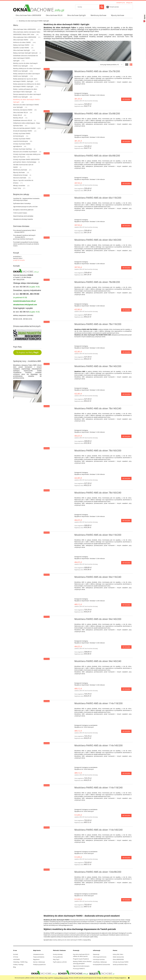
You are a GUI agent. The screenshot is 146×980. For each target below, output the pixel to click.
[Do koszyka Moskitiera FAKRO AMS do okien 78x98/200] (126, 310)
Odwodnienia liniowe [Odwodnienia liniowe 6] (20, 175)
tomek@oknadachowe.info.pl (24, 301)
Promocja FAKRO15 (79, 969)
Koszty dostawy (58, 954)
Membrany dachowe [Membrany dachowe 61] (20, 170)
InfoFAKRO (16, 959)
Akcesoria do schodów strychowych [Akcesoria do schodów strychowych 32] (25, 152)
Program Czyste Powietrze (81, 959)
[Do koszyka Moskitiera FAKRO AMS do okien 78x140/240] (126, 436)
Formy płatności (58, 957)
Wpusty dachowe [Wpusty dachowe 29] (19, 172)
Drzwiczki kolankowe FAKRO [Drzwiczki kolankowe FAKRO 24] (23, 131)
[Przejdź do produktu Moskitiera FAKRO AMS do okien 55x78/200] (59, 81)
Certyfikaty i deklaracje (100, 962)
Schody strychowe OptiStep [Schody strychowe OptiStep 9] (22, 149)
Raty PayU (56, 959)
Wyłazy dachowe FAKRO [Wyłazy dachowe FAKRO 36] (21, 45)
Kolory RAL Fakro (118, 954)
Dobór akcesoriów (118, 957)
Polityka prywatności (39, 964)
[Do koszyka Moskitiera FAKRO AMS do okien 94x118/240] (126, 605)
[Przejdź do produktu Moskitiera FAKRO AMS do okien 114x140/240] (59, 830)
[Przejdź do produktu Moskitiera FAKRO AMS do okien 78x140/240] (59, 409)
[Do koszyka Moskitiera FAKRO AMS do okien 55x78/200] (126, 99)
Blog (14, 967)
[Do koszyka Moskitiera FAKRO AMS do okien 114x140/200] (126, 773)
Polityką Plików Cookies (61, 978)
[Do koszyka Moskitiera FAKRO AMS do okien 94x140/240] (126, 689)
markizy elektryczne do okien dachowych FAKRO (67, 940)
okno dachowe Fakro (121, 37)
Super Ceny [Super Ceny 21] (17, 188)
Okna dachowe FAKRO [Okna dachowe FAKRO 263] (21, 40)
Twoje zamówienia (39, 957)
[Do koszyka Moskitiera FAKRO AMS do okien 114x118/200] (126, 731)
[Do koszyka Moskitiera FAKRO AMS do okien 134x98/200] (126, 900)
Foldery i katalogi (18, 964)
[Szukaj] (102, 7)
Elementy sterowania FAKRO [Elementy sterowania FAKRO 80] (23, 110)
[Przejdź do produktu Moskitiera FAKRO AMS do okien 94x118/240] (59, 578)
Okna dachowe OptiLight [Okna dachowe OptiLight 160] (22, 50)
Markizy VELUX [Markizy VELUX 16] (18, 118)
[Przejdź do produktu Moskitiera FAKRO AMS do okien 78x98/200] (59, 283)
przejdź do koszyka (19, 260)
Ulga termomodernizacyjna (81, 966)
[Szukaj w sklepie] (88, 7)
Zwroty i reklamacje (39, 962)
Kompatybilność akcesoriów (101, 964)
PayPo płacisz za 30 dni (60, 962)
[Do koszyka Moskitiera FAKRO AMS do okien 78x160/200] (126, 478)
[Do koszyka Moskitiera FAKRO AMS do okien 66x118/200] (126, 226)
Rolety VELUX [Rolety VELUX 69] (18, 115)
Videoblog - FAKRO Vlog (20, 962)
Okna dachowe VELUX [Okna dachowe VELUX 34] (20, 112)
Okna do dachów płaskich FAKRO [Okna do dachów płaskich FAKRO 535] (24, 128)
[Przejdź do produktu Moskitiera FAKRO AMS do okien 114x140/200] (59, 746)
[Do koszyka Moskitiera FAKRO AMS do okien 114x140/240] (126, 858)
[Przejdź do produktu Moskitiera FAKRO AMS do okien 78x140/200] (59, 367)
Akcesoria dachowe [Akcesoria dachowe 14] (20, 178)
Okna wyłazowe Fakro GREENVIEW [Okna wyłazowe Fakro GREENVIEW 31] (25, 37)
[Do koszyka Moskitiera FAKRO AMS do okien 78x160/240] (126, 521)
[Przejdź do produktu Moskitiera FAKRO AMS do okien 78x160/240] (59, 493)
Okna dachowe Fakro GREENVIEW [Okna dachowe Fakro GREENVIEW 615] (24, 29)
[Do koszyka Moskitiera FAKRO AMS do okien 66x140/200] (126, 268)
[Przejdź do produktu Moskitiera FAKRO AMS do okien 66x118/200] (59, 198)
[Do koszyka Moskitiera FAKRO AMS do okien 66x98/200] (126, 184)
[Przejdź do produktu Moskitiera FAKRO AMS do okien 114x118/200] (59, 704)
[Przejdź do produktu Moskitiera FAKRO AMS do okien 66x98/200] (59, 156)
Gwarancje (96, 954)
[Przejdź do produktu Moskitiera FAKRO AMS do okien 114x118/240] (59, 788)
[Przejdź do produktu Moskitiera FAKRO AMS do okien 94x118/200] (59, 535)
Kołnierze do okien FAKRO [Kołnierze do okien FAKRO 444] (22, 42)
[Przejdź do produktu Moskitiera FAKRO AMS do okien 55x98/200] (59, 123)
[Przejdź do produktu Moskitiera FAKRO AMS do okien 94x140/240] (59, 662)
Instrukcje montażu (99, 959)
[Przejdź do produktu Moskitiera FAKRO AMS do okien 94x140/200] (59, 620)
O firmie (16, 957)
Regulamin (36, 959)
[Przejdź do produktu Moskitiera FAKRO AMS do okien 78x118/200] (59, 325)
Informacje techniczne (100, 957)
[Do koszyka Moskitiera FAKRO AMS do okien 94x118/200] (126, 563)
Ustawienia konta (38, 954)
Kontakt (16, 954)
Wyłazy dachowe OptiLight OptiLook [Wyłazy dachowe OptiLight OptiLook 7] (25, 53)
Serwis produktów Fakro (120, 964)
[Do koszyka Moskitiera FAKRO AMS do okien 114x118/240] (126, 815)
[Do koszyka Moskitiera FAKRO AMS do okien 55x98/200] (126, 141)
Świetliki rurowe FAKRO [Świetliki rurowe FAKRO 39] (21, 48)
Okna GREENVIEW (118, 959)
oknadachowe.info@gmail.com (25, 305)
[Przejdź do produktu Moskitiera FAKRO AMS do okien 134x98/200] (59, 872)
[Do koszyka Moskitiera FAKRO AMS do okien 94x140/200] (126, 647)
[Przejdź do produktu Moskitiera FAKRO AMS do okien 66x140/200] (59, 240)
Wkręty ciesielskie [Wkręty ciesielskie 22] (19, 185)
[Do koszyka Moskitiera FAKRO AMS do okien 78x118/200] (126, 352)
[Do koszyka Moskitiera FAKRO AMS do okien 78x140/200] (126, 394)
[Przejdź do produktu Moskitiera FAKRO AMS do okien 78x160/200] (59, 451)
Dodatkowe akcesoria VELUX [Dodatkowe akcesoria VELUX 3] (23, 120)
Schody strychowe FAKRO (121, 962)
